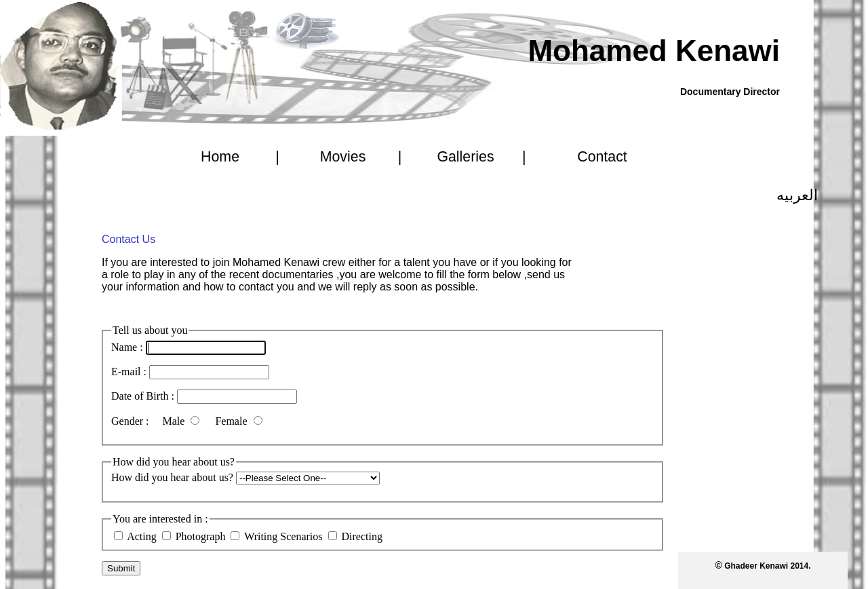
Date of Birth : (143, 396)
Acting (142, 536)
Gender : (132, 421)
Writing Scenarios (284, 536)
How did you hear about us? (172, 477)
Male (175, 421)
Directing (362, 536)
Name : (127, 347)
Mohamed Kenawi (654, 51)
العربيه (797, 195)
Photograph (201, 536)
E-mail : (129, 372)
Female (232, 421)
